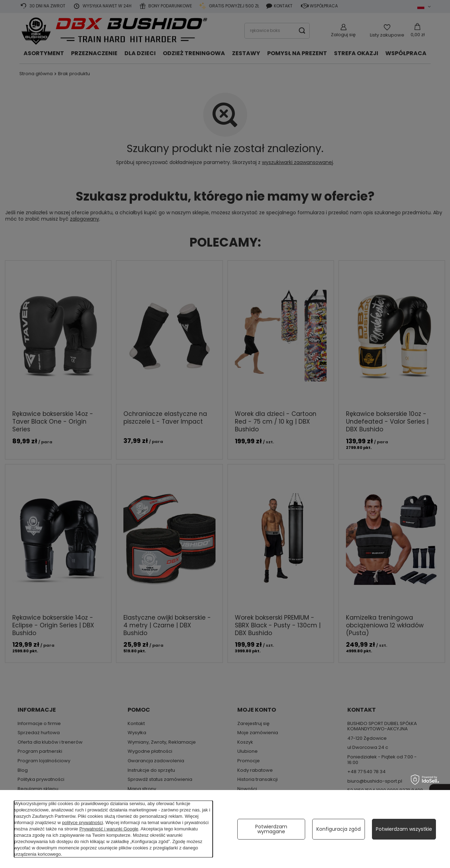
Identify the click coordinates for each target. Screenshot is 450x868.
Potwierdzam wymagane (271, 829)
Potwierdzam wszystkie (404, 829)
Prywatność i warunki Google (109, 829)
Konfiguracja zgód (339, 829)
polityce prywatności (83, 823)
